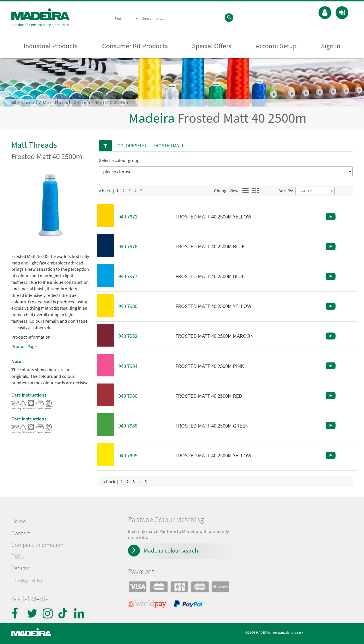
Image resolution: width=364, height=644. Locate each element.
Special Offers (212, 46)
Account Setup (276, 46)
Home (19, 521)
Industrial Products (51, 46)
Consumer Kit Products (135, 46)
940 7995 (128, 456)
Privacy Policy (27, 580)
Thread (29, 102)
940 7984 (128, 366)
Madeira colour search (171, 550)
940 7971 (128, 217)
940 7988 (128, 426)
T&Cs (17, 557)
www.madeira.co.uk (288, 632)
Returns (20, 568)
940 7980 (128, 306)
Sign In (331, 46)
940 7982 (128, 336)
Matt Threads (58, 102)
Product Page (24, 346)
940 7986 (128, 396)
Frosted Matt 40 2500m (103, 102)
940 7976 (128, 246)
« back (105, 191)
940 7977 (128, 276)
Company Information (37, 545)
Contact (21, 533)
